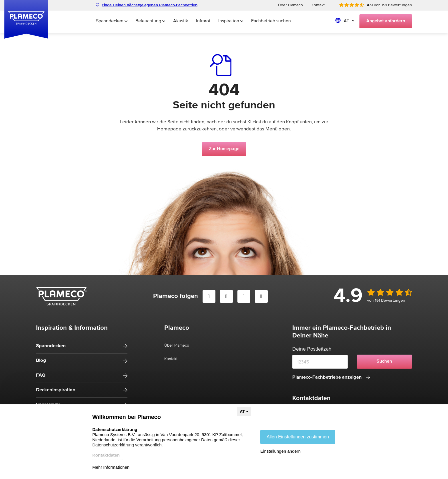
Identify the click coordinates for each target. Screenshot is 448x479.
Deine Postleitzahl (312, 349)
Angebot (386, 21)
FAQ (41, 375)
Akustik (181, 21)
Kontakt (318, 5)
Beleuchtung (150, 21)
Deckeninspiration (56, 390)
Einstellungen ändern (280, 451)
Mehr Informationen (111, 467)
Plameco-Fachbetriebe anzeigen (331, 377)
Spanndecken (112, 21)
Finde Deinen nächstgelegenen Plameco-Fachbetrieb (147, 5)
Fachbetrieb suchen (271, 21)
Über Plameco (290, 5)
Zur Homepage (224, 149)
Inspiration (231, 21)
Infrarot (203, 21)
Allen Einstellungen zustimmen (298, 437)
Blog (41, 360)
